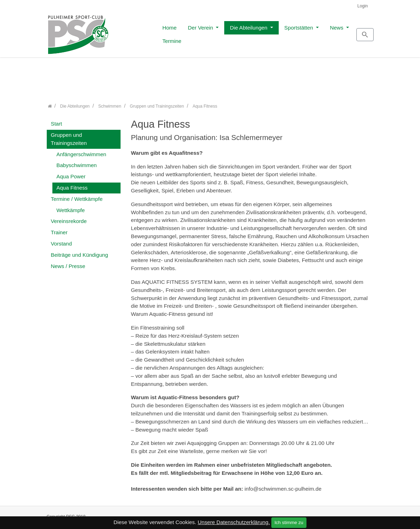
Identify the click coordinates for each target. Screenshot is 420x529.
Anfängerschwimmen (82, 150)
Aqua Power (71, 173)
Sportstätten (261, 32)
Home (131, 32)
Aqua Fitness (72, 184)
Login (363, 6)
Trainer (59, 229)
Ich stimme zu (289, 522)
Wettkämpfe (71, 206)
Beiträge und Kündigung (80, 251)
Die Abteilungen (211, 32)
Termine (331, 32)
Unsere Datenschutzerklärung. (234, 522)
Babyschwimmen (77, 162)
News (299, 32)
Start (57, 120)
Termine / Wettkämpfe (77, 195)
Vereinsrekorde (69, 218)
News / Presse (68, 262)
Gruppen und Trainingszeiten (69, 135)
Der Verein (163, 32)
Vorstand (62, 240)
